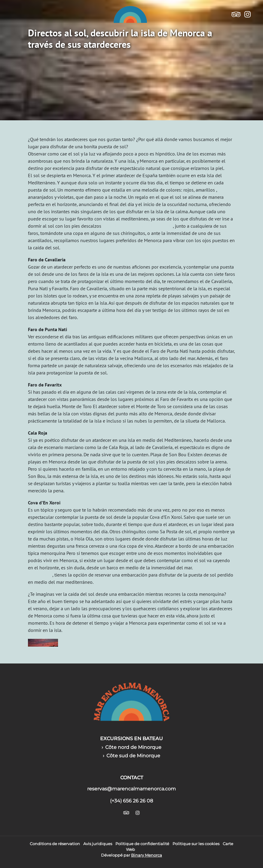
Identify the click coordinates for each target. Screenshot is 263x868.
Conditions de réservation (55, 844)
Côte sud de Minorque (133, 756)
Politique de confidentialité (142, 844)
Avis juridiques (98, 844)
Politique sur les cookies (196, 844)
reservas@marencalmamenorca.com (131, 789)
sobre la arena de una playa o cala (138, 226)
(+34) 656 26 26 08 (131, 801)
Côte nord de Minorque (133, 747)
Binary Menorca (147, 855)
